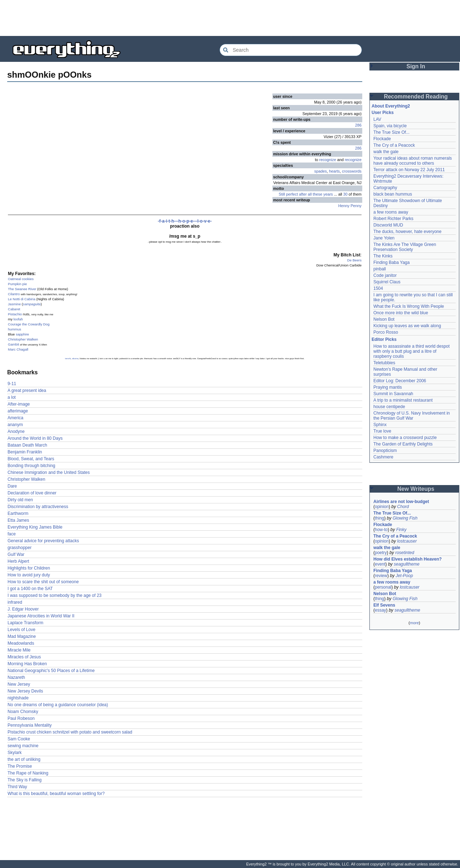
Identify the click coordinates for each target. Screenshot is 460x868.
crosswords (352, 171)
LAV (377, 119)
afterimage (18, 411)
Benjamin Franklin (25, 452)
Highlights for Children (29, 568)
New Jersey (19, 684)
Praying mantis (388, 387)
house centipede (389, 407)
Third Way (17, 787)
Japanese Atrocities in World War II (41, 616)
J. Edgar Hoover (23, 609)
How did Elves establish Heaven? (408, 559)
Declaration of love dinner (32, 493)
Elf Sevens (384, 605)
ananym (15, 425)
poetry (381, 553)
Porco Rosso (386, 332)
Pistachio (15, 314)
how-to (381, 530)
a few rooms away (391, 212)
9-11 (12, 384)
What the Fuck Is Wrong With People (409, 306)
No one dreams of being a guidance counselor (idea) (58, 705)
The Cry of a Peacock (394, 145)
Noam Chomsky (23, 712)
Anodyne (16, 431)
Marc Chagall (18, 349)
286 (358, 125)
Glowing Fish (405, 518)
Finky (401, 530)
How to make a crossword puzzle (405, 438)
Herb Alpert (18, 561)
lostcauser (407, 541)
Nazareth (16, 677)
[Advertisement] (230, 18)
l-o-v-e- (204, 221)
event (380, 564)
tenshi (68, 358)
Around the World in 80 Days (35, 438)
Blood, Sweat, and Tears (31, 459)
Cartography (385, 188)
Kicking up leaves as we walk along (407, 326)
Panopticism (385, 451)
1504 (378, 288)
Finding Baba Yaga (392, 262)
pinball (380, 269)
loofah (18, 319)
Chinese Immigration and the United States (49, 472)
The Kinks (383, 256)
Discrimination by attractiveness (38, 507)
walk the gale (386, 152)
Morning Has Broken (27, 664)
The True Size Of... (392, 132)
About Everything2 (391, 106)
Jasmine (14, 304)
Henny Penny (350, 206)
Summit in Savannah (393, 394)
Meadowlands (21, 643)
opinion (382, 507)
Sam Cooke (19, 739)
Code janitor (385, 275)
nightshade (18, 698)
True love (382, 431)
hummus (15, 329)
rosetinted (405, 553)
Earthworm (18, 513)
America (15, 418)
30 (345, 194)
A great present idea (27, 390)
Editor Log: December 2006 (400, 381)
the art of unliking (24, 759)
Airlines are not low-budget (401, 502)
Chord (403, 507)
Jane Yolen (384, 238)
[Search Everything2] (291, 50)
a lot (12, 397)
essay (380, 610)
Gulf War (16, 554)
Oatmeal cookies (21, 279)
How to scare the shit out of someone (43, 582)
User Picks (383, 113)
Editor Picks (384, 339)
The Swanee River (22, 289)
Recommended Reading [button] (416, 97)
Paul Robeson (21, 718)
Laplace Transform (25, 623)
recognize (328, 160)
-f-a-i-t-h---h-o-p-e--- (178, 221)
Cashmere (383, 457)
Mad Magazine (22, 636)
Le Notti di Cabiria (22, 299)
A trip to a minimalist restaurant (403, 400)
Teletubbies (384, 363)
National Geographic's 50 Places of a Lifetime (51, 671)
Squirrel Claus (387, 282)
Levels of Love (21, 630)
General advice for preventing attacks (43, 541)
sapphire (22, 334)
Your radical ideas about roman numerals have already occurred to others (413, 161)
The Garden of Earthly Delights (403, 444)
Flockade (382, 139)
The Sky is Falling (25, 780)
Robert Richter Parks (393, 219)
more (414, 623)
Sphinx (380, 425)
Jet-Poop (404, 576)
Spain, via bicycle (390, 126)
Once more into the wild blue (401, 313)
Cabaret (14, 309)
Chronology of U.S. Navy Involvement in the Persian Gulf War (412, 416)
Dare (12, 486)
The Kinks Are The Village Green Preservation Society (405, 247)
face (12, 534)
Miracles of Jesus (24, 657)
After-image (19, 404)
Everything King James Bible (35, 527)
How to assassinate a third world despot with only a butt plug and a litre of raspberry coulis (411, 351)
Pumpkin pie (17, 284)
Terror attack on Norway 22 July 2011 (409, 170)
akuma (75, 358)
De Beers (354, 260)
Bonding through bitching (31, 466)
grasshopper (20, 548)
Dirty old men (20, 500)
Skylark (15, 753)
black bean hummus (393, 194)
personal (383, 587)
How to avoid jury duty (29, 575)
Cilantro (14, 294)
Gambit (13, 344)
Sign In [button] (416, 66)
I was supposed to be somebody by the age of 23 (55, 595)
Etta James (18, 520)
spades (321, 171)
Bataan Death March (27, 445)
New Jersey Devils (25, 691)
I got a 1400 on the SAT (30, 589)
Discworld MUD (388, 225)
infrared (15, 602)
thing (379, 518)
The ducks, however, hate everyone (407, 232)
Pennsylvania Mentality (30, 725)
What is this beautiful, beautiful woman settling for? (56, 794)
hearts (334, 171)
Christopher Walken (23, 339)
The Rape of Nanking (28, 773)
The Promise (20, 766)
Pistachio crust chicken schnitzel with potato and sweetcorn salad (70, 732)
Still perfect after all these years (306, 194)
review (381, 576)
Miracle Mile (19, 650)
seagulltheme (407, 564)
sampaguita (32, 304)
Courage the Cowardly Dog (29, 324)
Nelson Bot (384, 319)
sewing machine (23, 746)
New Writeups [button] (416, 489)
